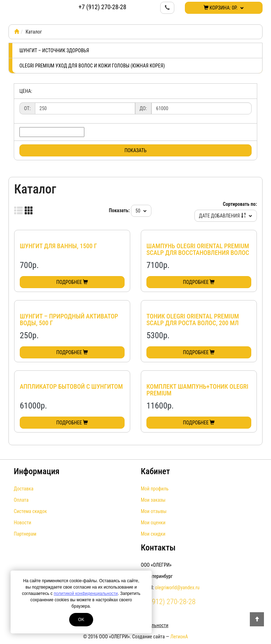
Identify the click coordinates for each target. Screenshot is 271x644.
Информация (37, 471)
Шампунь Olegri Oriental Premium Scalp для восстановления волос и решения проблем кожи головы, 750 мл (198, 256)
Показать (136, 150)
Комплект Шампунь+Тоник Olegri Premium (197, 390)
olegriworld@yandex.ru (177, 588)
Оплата (21, 500)
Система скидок (30, 511)
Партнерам (25, 534)
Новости (22, 523)
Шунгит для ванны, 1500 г (58, 246)
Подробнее (72, 282)
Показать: (119, 210)
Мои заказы (153, 500)
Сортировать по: (240, 204)
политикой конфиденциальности (86, 594)
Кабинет (155, 471)
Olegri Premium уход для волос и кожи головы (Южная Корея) (92, 66)
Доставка (24, 489)
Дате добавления (226, 216)
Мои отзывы (154, 511)
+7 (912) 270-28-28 (103, 7)
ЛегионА (179, 637)
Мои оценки (153, 523)
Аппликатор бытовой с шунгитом (71, 386)
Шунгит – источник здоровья (54, 50)
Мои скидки (153, 534)
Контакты (158, 548)
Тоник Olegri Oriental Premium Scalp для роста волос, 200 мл (193, 320)
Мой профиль (155, 489)
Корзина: (224, 8)
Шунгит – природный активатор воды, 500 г (69, 320)
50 (141, 211)
